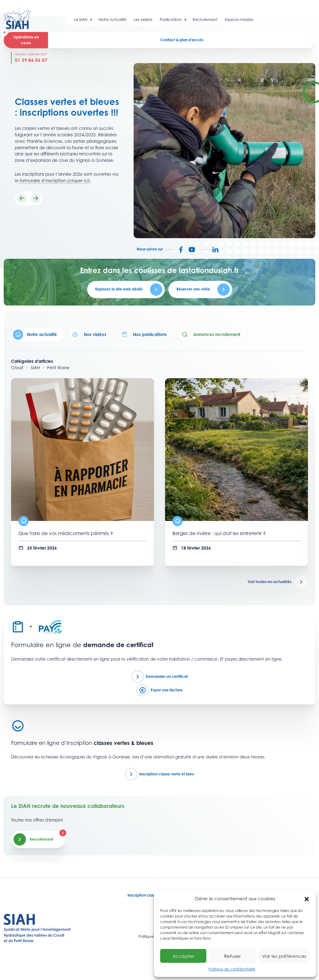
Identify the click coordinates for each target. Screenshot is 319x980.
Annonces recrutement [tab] (210, 335)
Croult (17, 368)
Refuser (232, 956)
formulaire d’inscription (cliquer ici (53, 181)
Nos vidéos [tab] (88, 335)
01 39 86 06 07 (31, 60)
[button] (307, 898)
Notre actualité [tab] (35, 335)
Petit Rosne (58, 368)
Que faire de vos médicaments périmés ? (66, 533)
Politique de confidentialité (232, 969)
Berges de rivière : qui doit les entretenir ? (219, 533)
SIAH (35, 368)
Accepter (183, 956)
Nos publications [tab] (143, 335)
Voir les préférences (284, 956)
